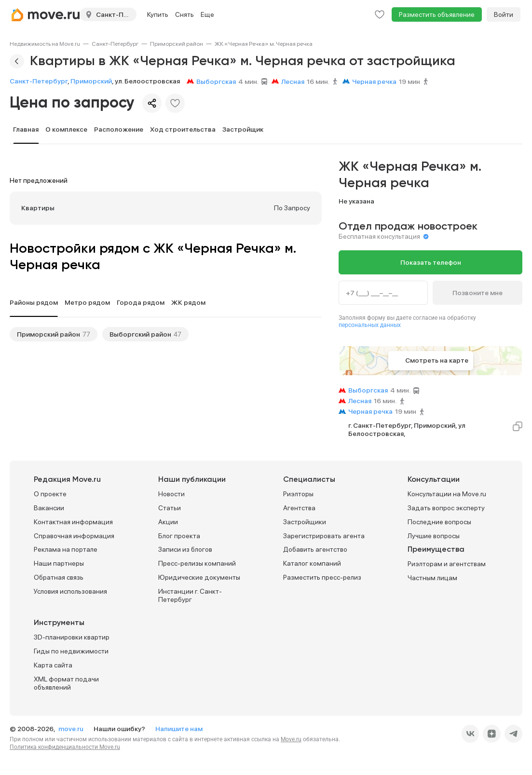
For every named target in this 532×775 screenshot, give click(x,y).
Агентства (299, 508)
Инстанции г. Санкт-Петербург (190, 595)
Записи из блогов (185, 549)
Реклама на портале (66, 549)
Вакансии (49, 508)
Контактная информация (73, 522)
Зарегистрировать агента (324, 536)
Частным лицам (432, 578)
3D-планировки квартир (72, 637)
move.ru (72, 729)
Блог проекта (179, 536)
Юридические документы (199, 577)
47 (177, 334)
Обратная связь (59, 577)
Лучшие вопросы (434, 536)
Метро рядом (87, 302)
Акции (168, 522)
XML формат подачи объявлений (66, 683)
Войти (504, 14)
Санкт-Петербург (115, 44)
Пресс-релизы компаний (197, 563)
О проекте (50, 494)
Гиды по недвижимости (71, 651)
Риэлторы (298, 494)
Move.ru (291, 739)
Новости (171, 494)
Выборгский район (140, 334)
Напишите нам (179, 729)
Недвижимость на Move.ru (45, 44)
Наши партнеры (59, 563)
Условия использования (70, 591)
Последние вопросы (439, 522)
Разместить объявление (437, 14)
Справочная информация (74, 536)
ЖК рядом (188, 302)
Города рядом (141, 302)
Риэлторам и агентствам (447, 564)
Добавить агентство (315, 549)
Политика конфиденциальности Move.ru (65, 747)
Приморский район (177, 44)
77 (86, 334)
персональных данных (370, 325)
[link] (45, 44)
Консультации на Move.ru (447, 494)
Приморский (91, 81)
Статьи (170, 508)
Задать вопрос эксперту (446, 508)
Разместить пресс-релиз (322, 577)
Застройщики (305, 522)
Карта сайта (53, 665)
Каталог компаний (312, 563)
